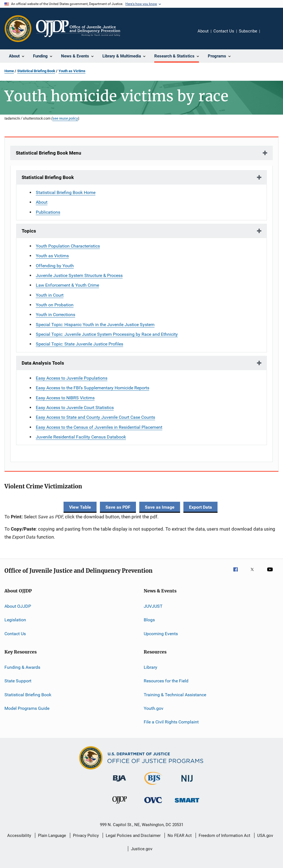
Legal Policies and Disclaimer (133, 836)
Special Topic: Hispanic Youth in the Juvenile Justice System (95, 325)
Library (151, 667)
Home (9, 71)
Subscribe (248, 31)
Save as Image (160, 507)
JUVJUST (153, 606)
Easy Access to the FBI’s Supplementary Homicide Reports (93, 388)
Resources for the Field (166, 681)
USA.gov (265, 836)
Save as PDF (118, 507)
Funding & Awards (22, 667)
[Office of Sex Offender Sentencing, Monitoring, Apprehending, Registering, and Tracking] (187, 803)
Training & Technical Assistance (175, 694)
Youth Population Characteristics (68, 246)
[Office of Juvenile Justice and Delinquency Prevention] (120, 805)
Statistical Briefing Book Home (66, 192)
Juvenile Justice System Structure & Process (79, 275)
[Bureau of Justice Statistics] (153, 786)
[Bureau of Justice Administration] (119, 783)
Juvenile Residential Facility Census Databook (81, 437)
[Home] (78, 29)
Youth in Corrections (55, 315)
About (203, 31)
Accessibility (19, 836)
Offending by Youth (55, 266)
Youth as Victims (72, 71)
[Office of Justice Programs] (18, 29)
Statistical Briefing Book (36, 71)
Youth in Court (50, 295)
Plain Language (52, 836)
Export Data (200, 507)
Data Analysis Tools (43, 363)
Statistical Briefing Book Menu (49, 153)
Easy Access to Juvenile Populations (72, 378)
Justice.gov (142, 849)
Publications (48, 212)
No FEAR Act (180, 836)
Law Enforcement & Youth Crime (67, 285)
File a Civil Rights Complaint (171, 722)
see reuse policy (65, 118)
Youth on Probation (55, 305)
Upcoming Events (161, 633)
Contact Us (224, 31)
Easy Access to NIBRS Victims (65, 398)
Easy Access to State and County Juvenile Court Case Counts (95, 417)
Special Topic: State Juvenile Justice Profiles (79, 344)
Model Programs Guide (27, 708)
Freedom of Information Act (224, 836)
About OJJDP (18, 606)
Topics (29, 231)
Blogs (149, 620)
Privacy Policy (86, 836)
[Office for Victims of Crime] (153, 804)
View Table (80, 507)
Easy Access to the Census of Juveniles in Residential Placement (99, 427)
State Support (18, 681)
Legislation (15, 620)
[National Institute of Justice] (187, 783)
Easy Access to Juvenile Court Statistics (75, 407)
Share (269, 35)
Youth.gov (154, 708)
